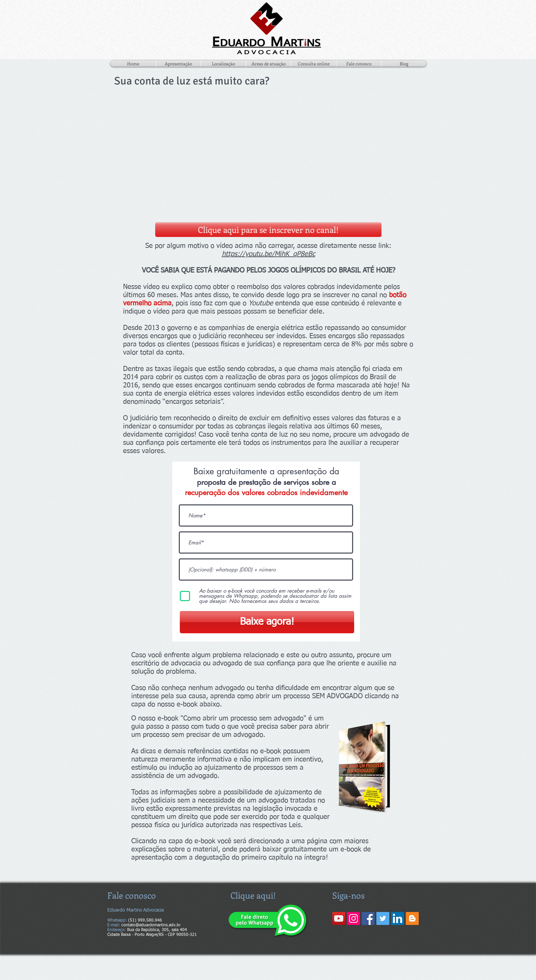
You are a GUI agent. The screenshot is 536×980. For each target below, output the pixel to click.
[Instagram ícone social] (353, 918)
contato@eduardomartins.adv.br (151, 925)
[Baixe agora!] (267, 622)
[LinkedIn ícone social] (398, 918)
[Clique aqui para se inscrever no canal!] (268, 230)
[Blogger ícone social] (412, 918)
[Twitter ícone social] (383, 918)
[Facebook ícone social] (368, 918)
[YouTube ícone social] (339, 918)
